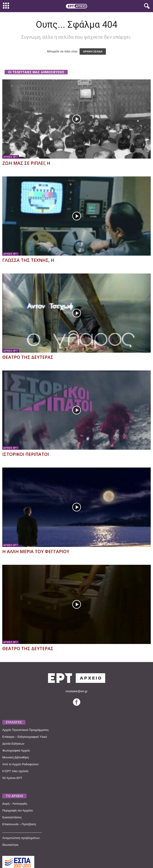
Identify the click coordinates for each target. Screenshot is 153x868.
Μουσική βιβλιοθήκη (16, 757)
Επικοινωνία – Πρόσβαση (19, 824)
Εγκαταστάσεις (12, 817)
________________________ (22, 831)
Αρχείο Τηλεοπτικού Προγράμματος (25, 730)
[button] (146, 6)
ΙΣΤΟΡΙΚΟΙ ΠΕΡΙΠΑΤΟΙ (26, 454)
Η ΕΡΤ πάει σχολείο (15, 771)
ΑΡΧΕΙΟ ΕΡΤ (11, 157)
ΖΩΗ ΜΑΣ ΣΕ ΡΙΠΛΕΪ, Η (26, 163)
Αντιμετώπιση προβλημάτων (21, 838)
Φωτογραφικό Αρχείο (16, 750)
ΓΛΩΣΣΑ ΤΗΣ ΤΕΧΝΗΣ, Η (28, 260)
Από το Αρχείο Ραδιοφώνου (20, 764)
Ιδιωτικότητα (10, 845)
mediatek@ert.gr (76, 691)
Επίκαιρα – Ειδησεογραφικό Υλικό (25, 737)
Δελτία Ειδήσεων (13, 744)
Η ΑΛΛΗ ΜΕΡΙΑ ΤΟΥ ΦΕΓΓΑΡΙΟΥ (36, 552)
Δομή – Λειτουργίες (15, 804)
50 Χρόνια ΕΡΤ (12, 778)
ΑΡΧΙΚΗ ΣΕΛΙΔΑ (93, 51)
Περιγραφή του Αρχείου (18, 810)
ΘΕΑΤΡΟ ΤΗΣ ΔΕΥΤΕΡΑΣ (28, 357)
